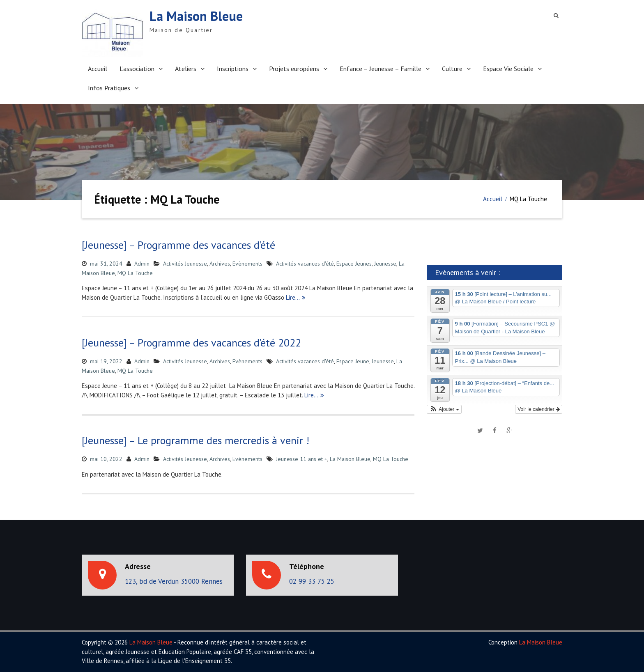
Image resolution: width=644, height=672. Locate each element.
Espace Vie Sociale (508, 69)
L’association (137, 69)
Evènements (247, 264)
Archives (220, 264)
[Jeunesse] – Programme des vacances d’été (178, 245)
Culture (452, 69)
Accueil (98, 69)
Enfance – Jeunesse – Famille (381, 69)
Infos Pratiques (109, 88)
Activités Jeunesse (185, 264)
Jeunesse (385, 264)
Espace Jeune (353, 361)
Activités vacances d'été (305, 264)
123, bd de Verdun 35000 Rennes (174, 581)
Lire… (293, 297)
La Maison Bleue (196, 16)
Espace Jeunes (354, 264)
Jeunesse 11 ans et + (302, 459)
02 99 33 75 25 (312, 581)
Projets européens (294, 69)
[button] (444, 409)
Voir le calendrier (539, 409)
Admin (142, 264)
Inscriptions (233, 69)
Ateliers (186, 69)
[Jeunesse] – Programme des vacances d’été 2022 (191, 343)
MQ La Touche (135, 273)
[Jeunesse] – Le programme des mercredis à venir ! (195, 440)
